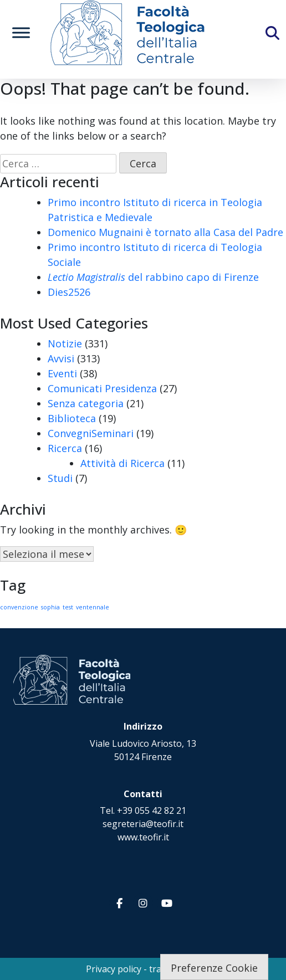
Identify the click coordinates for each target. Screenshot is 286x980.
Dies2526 (69, 292)
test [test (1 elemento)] (68, 607)
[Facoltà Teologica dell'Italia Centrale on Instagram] (143, 903)
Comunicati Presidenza (102, 388)
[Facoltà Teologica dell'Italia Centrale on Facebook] (119, 903)
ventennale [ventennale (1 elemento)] (93, 607)
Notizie (65, 343)
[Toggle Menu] (21, 32)
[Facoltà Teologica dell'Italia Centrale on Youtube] (167, 903)
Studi (60, 478)
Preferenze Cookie (214, 968)
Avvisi (61, 358)
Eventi (62, 373)
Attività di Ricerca (122, 463)
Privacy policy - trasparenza (143, 969)
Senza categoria (86, 403)
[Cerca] (282, 37)
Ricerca (65, 448)
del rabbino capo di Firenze (153, 277)
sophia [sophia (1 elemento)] (50, 607)
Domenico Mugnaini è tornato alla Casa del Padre (165, 232)
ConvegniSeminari (91, 433)
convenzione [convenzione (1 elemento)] (19, 607)
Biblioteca (72, 418)
